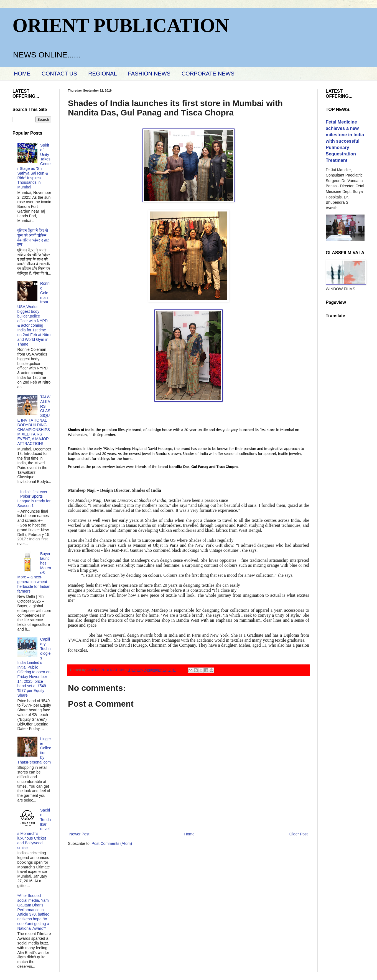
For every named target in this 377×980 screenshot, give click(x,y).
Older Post (299, 834)
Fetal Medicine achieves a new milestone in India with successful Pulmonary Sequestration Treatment (345, 141)
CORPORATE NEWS (208, 74)
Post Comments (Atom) (112, 843)
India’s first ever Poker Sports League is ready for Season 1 (34, 499)
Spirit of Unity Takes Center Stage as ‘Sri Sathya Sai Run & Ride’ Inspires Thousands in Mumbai (34, 166)
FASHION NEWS (149, 74)
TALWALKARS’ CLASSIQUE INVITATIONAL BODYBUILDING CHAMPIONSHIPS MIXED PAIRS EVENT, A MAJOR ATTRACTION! (34, 420)
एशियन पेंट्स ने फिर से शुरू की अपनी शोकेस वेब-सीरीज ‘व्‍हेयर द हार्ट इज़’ (33, 238)
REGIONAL (102, 74)
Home (189, 834)
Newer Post (79, 834)
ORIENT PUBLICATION (121, 25)
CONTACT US (59, 74)
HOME (22, 74)
